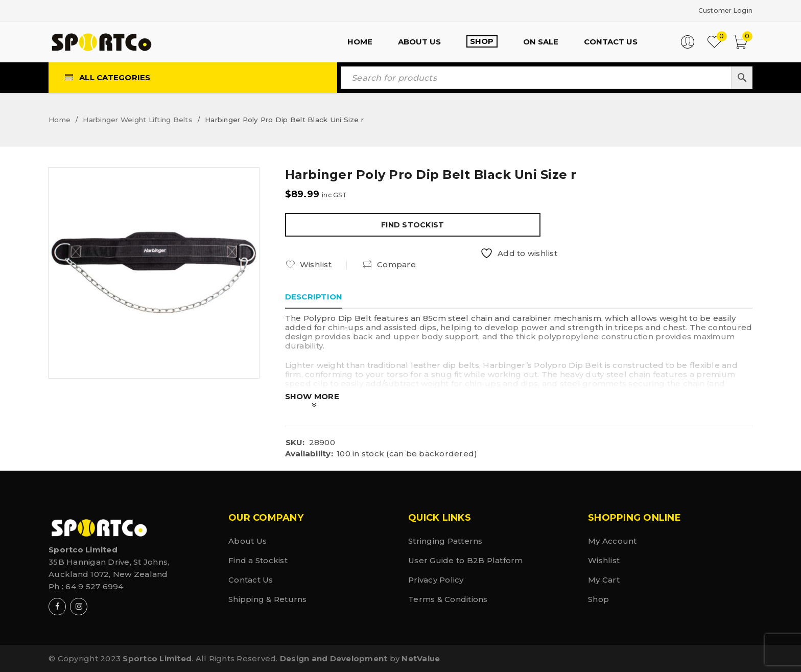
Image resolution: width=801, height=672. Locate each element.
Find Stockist (413, 224)
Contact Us (251, 579)
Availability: (309, 453)
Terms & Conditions (448, 599)
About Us (248, 540)
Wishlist (604, 560)
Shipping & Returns (268, 599)
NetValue (421, 658)
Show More (312, 396)
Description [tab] (314, 296)
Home (60, 119)
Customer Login (720, 10)
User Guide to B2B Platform (466, 560)
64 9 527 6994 (94, 586)
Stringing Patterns (445, 540)
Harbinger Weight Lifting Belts (138, 119)
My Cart (604, 579)
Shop (598, 599)
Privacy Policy (436, 579)
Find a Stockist (258, 560)
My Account (612, 540)
